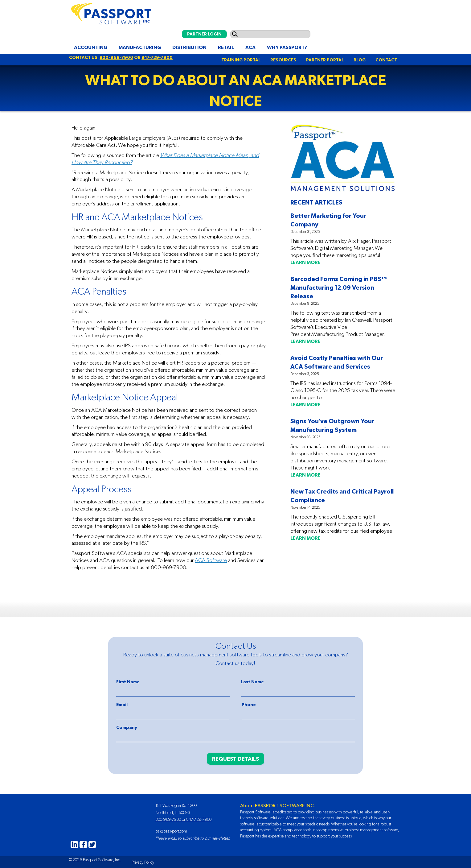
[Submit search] (235, 34)
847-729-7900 (157, 57)
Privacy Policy (143, 862)
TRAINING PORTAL (241, 60)
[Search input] (270, 34)
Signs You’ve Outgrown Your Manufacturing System (332, 425)
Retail (226, 47)
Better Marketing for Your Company (328, 220)
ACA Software (211, 560)
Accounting (91, 47)
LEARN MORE (305, 262)
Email (122, 705)
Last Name (252, 682)
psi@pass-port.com (171, 831)
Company (127, 727)
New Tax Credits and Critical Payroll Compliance (342, 496)
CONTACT (386, 60)
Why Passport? (287, 47)
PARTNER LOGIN (204, 34)
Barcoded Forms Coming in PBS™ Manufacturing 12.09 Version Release (339, 287)
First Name (128, 682)
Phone (249, 705)
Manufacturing (140, 47)
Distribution (189, 47)
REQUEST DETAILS (236, 759)
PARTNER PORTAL (325, 60)
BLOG (360, 60)
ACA (250, 47)
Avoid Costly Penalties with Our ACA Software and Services (337, 362)
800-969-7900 (116, 57)
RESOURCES (283, 60)
